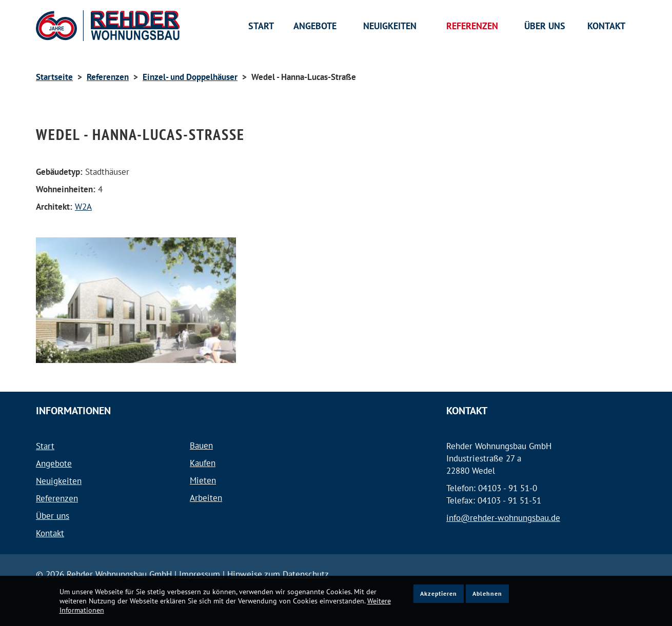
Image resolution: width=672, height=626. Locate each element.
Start (45, 446)
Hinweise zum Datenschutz (278, 574)
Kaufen (203, 463)
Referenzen (108, 77)
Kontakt (50, 533)
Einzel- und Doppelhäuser (190, 77)
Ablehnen (487, 593)
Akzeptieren (439, 593)
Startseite (54, 77)
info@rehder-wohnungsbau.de (503, 518)
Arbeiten (206, 498)
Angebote (54, 463)
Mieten (203, 480)
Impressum (201, 574)
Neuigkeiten (59, 481)
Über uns (53, 516)
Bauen (201, 446)
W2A (83, 207)
